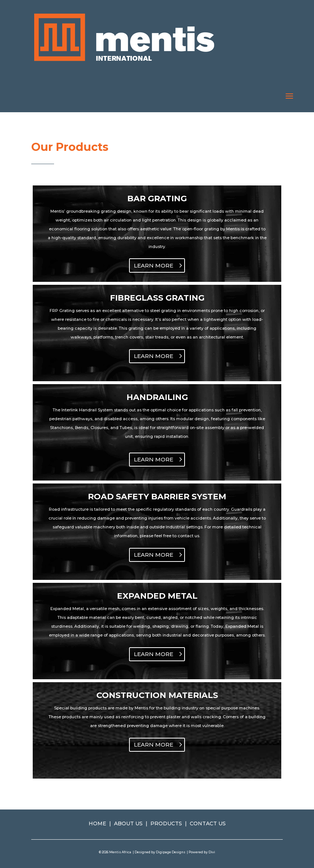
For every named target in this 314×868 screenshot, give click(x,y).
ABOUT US (128, 823)
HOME (97, 823)
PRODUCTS (166, 823)
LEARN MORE (154, 265)
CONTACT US (208, 823)
